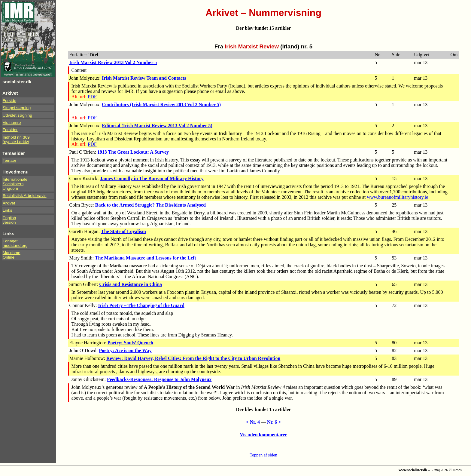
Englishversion (9, 220)
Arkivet (9, 203)
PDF (92, 97)
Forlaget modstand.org (15, 243)
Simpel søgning (17, 108)
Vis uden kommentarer (263, 435)
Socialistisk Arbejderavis (25, 196)
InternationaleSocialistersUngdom (15, 184)
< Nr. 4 (253, 422)
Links (8, 210)
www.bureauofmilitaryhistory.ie (397, 197)
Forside (9, 101)
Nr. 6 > (274, 422)
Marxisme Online (12, 255)
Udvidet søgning (17, 115)
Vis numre (12, 123)
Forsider (10, 130)
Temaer (9, 160)
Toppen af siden (263, 455)
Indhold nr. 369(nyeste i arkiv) (16, 140)
